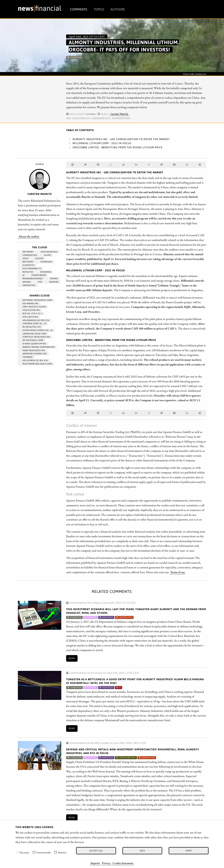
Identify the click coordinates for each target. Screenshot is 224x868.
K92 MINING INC (29, 304)
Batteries (27, 262)
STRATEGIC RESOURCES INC (35, 337)
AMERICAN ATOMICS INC (33, 354)
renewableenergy (31, 279)
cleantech (27, 265)
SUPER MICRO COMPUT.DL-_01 (36, 330)
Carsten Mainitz (119, 114)
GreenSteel (28, 285)
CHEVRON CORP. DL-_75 (33, 324)
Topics (99, 9)
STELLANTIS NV (29, 317)
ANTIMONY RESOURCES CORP (36, 300)
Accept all (96, 851)
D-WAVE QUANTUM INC (33, 344)
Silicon (38, 258)
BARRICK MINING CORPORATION (37, 347)
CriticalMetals (48, 252)
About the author (29, 236)
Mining (53, 279)
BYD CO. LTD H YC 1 (31, 314)
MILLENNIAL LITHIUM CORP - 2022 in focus (102, 143)
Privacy (106, 863)
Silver (46, 255)
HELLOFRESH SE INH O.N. (34, 360)
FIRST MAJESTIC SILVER (33, 307)
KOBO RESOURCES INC (32, 350)
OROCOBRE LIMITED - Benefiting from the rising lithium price (118, 147)
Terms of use (177, 572)
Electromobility (31, 269)
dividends (44, 272)
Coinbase (26, 357)
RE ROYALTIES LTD (30, 327)
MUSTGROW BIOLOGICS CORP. (36, 364)
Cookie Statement (123, 863)
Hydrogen (45, 262)
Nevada (25, 282)
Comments (79, 9)
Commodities (28, 255)
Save (142, 851)
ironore (53, 282)
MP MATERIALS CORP (32, 340)
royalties (26, 272)
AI (22, 275)
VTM (39, 282)
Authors (118, 9)
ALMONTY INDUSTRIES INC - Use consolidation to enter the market (121, 139)
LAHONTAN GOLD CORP (33, 334)
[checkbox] (17, 852)
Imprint (95, 863)
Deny (189, 851)
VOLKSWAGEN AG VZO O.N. (35, 320)
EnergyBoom (37, 275)
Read (72, 658)
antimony (27, 252)
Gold (24, 258)
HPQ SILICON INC (30, 310)
